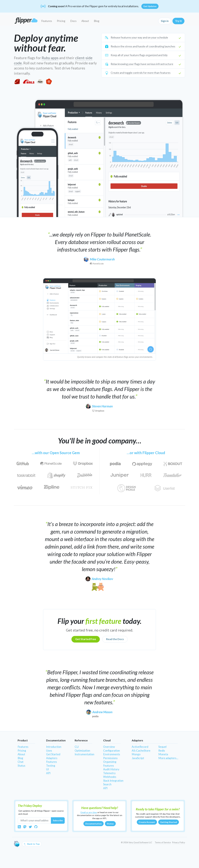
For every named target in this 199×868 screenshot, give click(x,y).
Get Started (53, 754)
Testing (51, 766)
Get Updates (150, 6)
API (48, 773)
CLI (77, 747)
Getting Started (169, 822)
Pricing (61, 21)
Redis (162, 751)
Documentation (94, 824)
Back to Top (32, 844)
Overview (109, 747)
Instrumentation (84, 754)
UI (47, 769)
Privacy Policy (179, 842)
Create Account (147, 822)
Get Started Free (86, 639)
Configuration (112, 751)
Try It (178, 21)
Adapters (52, 758)
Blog (97, 21)
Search (107, 784)
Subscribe (58, 820)
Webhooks (110, 777)
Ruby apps (50, 58)
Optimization (82, 751)
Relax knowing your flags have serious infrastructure (142, 64)
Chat (21, 762)
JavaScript (138, 758)
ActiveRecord (140, 747)
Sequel (162, 747)
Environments (112, 754)
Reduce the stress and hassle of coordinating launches (143, 46)
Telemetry (109, 773)
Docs (73, 21)
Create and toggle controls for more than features (141, 73)
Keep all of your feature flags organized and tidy (139, 55)
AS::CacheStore (141, 751)
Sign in (165, 21)
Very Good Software (138, 842)
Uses (49, 751)
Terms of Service (163, 842)
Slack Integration (113, 781)
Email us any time (89, 812)
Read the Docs (115, 639)
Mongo (136, 754)
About (85, 21)
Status (21, 766)
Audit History (111, 769)
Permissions (110, 758)
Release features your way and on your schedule (139, 37)
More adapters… (168, 758)
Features (47, 21)
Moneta (163, 754)
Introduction (54, 747)
